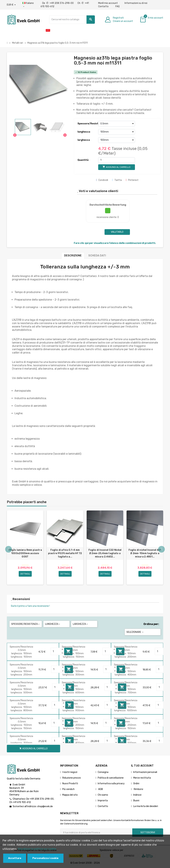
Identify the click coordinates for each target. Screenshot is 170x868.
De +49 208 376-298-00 (58, 3)
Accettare (15, 858)
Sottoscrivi (148, 832)
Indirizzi (137, 795)
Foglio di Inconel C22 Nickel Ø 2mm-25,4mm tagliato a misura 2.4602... (105, 553)
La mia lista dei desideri (146, 806)
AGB (100, 789)
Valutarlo (117, 232)
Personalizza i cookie (45, 858)
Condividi (102, 180)
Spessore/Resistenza (87, 124)
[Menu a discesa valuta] (11, 5)
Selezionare (135, 632)
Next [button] (161, 549)
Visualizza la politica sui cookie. (37, 849)
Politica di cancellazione (111, 778)
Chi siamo (103, 795)
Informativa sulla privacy (111, 784)
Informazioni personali (145, 772)
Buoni (136, 801)
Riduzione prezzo (72, 778)
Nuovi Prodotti (70, 784)
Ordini (136, 784)
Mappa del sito (70, 795)
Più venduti (68, 789)
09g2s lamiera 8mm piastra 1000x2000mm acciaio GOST (25, 553)
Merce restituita (142, 778)
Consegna (103, 772)
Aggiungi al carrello (33, 749)
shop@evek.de (45, 806)
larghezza (84, 140)
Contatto (103, 6)
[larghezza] (117, 140)
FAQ (117, 6)
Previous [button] (9, 549)
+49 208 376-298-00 (42, 799)
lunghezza (84, 132)
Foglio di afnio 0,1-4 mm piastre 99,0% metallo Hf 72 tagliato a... (65, 553)
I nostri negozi (70, 772)
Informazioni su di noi (136, 3)
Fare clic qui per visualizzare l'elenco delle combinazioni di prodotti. (115, 243)
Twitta (117, 180)
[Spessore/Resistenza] (117, 124)
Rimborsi (138, 789)
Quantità (83, 160)
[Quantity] (56, 651)
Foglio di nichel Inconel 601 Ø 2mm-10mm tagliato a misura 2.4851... (145, 553)
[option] (25, 548)
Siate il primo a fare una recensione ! (30, 606)
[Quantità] (117, 160)
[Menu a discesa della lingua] (28, 5)
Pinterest (132, 180)
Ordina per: (151, 624)
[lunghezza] (117, 132)
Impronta (103, 801)
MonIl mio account (108, 3)
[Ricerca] (72, 20)
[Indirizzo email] (96, 833)
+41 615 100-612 (22, 802)
